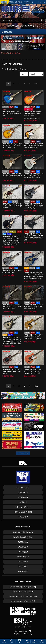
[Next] (36, 84)
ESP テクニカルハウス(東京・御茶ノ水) (23, 587)
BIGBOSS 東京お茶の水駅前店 (22, 532)
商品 (12, 641)
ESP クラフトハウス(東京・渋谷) (23, 592)
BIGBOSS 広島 (22, 567)
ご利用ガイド (11, 26)
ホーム (4, 641)
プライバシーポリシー (22, 507)
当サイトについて (22, 487)
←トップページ (23, 453)
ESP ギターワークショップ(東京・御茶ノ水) (23, 596)
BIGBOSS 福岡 (22, 572)
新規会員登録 (20, 26)
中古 (19, 641)
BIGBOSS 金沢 (22, 552)
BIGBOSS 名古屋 (22, 557)
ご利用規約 (22, 502)
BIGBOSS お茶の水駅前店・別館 (22, 537)
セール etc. (27, 641)
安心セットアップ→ (38, 12)
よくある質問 (22, 497)
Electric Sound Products (23, 631)
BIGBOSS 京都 (22, 562)
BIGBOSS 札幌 (22, 542)
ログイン (36, 26)
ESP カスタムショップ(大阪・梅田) (23, 601)
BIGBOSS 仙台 (22, 547)
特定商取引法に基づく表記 (22, 512)
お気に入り (28, 26)
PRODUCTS (7, 32)
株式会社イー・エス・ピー (23, 634)
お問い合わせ (22, 517)
